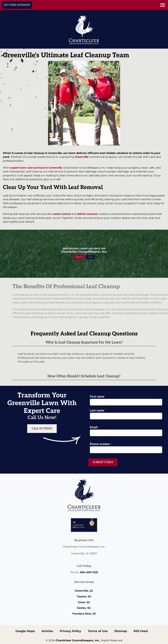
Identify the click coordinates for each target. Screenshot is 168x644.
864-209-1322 (89, 572)
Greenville (82, 157)
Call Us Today (42, 429)
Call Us (86, 255)
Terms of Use (98, 631)
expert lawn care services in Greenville (36, 168)
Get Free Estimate (17, 5)
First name (98, 397)
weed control (62, 214)
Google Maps (25, 631)
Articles (47, 631)
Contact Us (83, 255)
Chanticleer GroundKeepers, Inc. (78, 640)
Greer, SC (84, 602)
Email (95, 427)
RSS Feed (141, 631)
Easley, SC (84, 608)
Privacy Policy (70, 631)
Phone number (101, 444)
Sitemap (121, 631)
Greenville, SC (84, 591)
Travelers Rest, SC (84, 614)
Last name (98, 410)
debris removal (87, 214)
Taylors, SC (84, 596)
